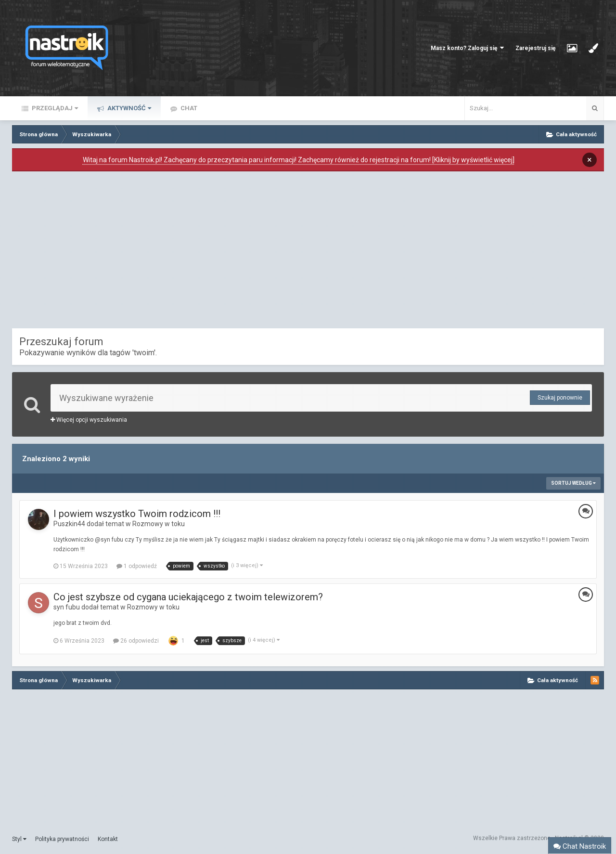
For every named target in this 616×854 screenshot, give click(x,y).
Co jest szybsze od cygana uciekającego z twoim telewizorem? (188, 597)
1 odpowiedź (137, 566)
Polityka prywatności (62, 839)
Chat (188, 108)
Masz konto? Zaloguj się (467, 48)
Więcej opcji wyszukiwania (89, 420)
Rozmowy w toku (159, 524)
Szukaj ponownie (560, 398)
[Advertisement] (308, 252)
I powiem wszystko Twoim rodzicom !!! (137, 514)
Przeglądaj (54, 108)
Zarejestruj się (535, 48)
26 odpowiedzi (136, 641)
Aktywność (128, 108)
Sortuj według (573, 483)
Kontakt (108, 839)
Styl (19, 839)
